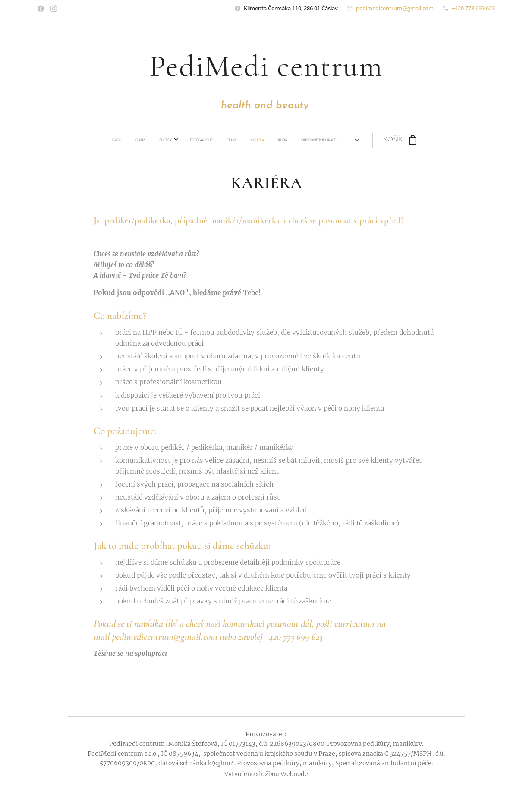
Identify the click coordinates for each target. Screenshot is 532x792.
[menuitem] (111, 140)
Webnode (294, 774)
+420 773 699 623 (473, 8)
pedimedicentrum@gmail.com (395, 8)
